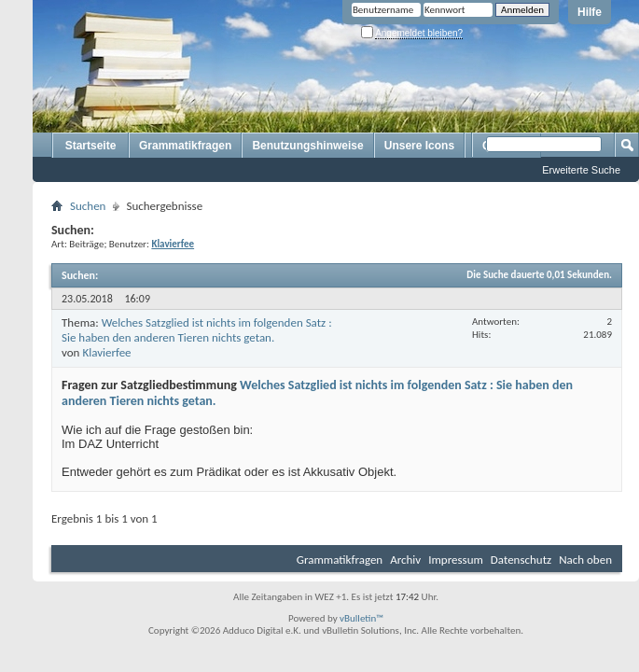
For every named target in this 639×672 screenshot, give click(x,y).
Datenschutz (521, 560)
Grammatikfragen (185, 146)
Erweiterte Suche (581, 170)
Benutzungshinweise (307, 146)
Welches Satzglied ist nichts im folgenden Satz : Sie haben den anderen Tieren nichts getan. (197, 330)
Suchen (88, 206)
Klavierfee (106, 352)
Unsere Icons (419, 146)
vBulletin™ (361, 618)
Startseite (91, 146)
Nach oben (585, 560)
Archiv (405, 560)
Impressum (456, 560)
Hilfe (590, 12)
